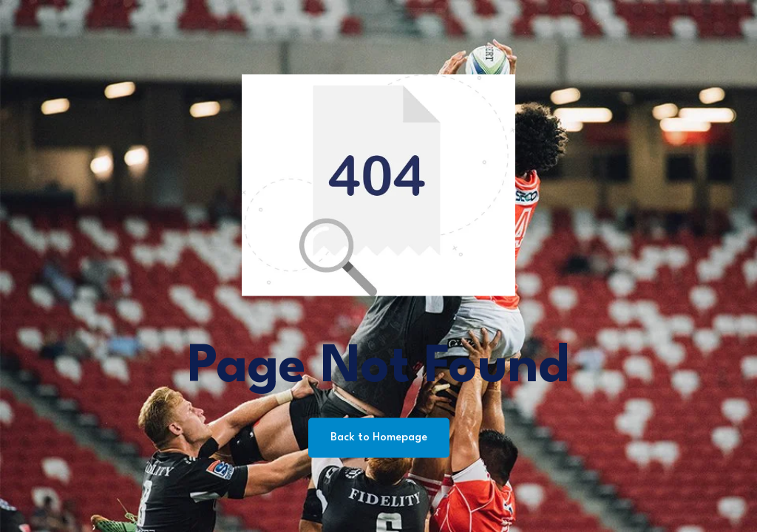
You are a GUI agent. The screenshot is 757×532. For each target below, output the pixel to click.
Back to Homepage (379, 438)
